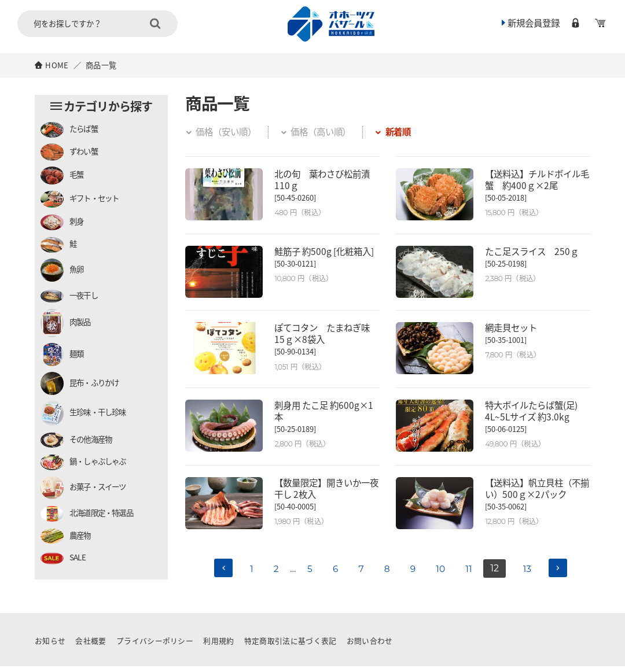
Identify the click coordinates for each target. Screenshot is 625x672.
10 (442, 575)
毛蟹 (62, 176)
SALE (63, 558)
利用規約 (219, 646)
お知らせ (50, 646)
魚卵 (62, 270)
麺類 (62, 355)
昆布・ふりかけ (80, 383)
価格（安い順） (223, 131)
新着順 (403, 131)
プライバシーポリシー (155, 646)
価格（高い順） (322, 131)
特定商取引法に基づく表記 (291, 646)
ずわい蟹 (69, 152)
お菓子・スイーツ (83, 488)
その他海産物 (76, 440)
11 (472, 575)
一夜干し (69, 296)
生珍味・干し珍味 (83, 413)
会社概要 (91, 646)
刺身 (62, 222)
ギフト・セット (80, 199)
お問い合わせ (370, 646)
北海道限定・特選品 (87, 514)
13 (531, 575)
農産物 (66, 536)
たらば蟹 (69, 130)
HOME (57, 65)
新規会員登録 (527, 25)
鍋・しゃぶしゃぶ (83, 462)
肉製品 (66, 323)
